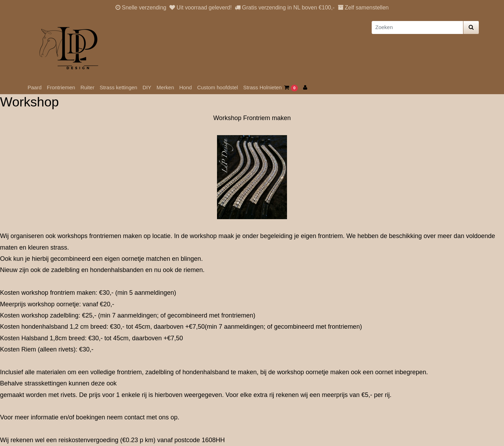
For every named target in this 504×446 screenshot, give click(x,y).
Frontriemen (61, 87)
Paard (35, 87)
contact (134, 417)
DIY (147, 87)
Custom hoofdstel (218, 87)
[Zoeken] (417, 27)
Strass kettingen (119, 87)
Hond (185, 87)
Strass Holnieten (262, 87)
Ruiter (87, 87)
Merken (165, 87)
